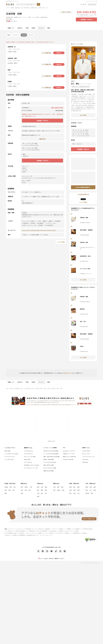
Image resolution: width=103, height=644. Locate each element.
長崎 (95, 487)
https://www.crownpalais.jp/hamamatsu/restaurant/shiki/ (39, 230)
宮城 (6, 490)
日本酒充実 (58, 221)
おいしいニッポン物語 (30, 457)
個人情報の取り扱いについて (33, 535)
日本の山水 (85, 462)
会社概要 (60, 529)
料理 (9, 35)
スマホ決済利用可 (49, 225)
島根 (78, 490)
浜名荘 (82, 346)
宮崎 (95, 490)
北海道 (6, 487)
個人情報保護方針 (22, 535)
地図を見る (42, 139)
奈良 (54, 490)
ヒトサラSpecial (28, 451)
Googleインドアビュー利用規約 (71, 531)
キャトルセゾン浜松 (85, 269)
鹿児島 (87, 493)
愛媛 (78, 487)
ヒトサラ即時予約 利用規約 (86, 529)
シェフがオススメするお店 (11, 454)
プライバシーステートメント (46, 535)
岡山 (71, 493)
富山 (42, 493)
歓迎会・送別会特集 (49, 460)
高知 (71, 490)
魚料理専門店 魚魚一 (86, 256)
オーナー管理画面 (67, 529)
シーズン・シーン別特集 (50, 448)
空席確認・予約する (86, 19)
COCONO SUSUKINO (68, 460)
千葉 (31, 487)
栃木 (30, 490)
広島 (74, 493)
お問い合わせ (41, 529)
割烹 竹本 (83, 321)
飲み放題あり (41, 223)
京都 (62, 487)
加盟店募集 (48, 529)
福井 (38, 496)
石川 (46, 493)
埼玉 (22, 490)
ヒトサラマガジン (29, 454)
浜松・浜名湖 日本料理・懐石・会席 (40, 388)
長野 (46, 487)
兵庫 (58, 487)
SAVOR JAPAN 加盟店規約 (41, 531)
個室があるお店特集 (49, 471)
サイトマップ (35, 529)
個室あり (45, 221)
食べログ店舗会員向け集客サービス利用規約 (14, 533)
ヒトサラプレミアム (10, 457)
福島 (6, 493)
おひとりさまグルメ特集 (50, 468)
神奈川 (26, 487)
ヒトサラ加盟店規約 (30, 531)
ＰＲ (64, 448)
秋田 (10, 490)
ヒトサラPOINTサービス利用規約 (62, 533)
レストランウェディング (89, 457)
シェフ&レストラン (10, 448)
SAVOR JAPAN (86, 451)
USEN (6, 529)
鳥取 (74, 490)
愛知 (46, 490)
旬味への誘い (27, 460)
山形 (13, 490)
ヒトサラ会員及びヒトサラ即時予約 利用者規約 (15, 531)
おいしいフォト (86, 454)
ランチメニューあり (51, 223)
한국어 (62, 558)
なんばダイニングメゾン (69, 451)
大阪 (54, 487)
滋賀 (63, 490)
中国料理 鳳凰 (84, 218)
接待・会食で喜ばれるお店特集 (51, 457)
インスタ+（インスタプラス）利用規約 (33, 533)
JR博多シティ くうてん (69, 454)
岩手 (15, 487)
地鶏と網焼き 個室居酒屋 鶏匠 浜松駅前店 (87, 230)
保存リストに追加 (66, 12)
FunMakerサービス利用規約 (11, 535)
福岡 (87, 487)
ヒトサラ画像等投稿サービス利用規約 (78, 533)
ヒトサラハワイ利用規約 (48, 533)
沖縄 (92, 493)
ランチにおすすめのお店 (50, 462)
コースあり (39, 221)
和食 (17, 17)
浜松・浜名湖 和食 (25, 8)
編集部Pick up (28, 448)
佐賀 (91, 487)
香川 (74, 487)
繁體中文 (57, 558)
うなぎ (20, 17)
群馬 (22, 493)
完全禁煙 (40, 225)
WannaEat (85, 460)
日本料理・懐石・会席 (11, 17)
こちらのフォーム (67, 373)
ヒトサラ (8, 8)
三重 (38, 493)
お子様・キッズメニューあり (29, 225)
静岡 (42, 490)
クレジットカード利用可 (28, 221)
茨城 (26, 490)
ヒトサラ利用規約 (76, 529)
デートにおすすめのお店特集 (51, 454)
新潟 (38, 487)
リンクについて (54, 529)
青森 (11, 487)
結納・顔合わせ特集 (49, 465)
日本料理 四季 (41, 8)
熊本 (87, 490)
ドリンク (16, 35)
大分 (91, 490)
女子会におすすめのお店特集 (51, 451)
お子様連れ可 (25, 223)
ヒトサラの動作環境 (27, 529)
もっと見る (83, 115)
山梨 (42, 487)
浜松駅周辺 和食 (33, 8)
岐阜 (38, 490)
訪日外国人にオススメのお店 (31, 465)
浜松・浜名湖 (9, 388)
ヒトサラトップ (11, 529)
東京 (22, 487)
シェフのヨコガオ (9, 460)
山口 (78, 493)
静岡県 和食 (18, 8)
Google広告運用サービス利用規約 (56, 531)
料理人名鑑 (7, 451)
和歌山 (59, 490)
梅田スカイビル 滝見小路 (69, 457)
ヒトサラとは (18, 529)
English (46, 558)
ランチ (31, 35)
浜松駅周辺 (17, 388)
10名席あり (33, 223)
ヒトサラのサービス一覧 (92, 1)
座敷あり (51, 221)
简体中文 (51, 558)
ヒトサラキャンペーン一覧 (31, 468)
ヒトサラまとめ (28, 462)
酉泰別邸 (82, 309)
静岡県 (12, 8)
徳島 (71, 487)
